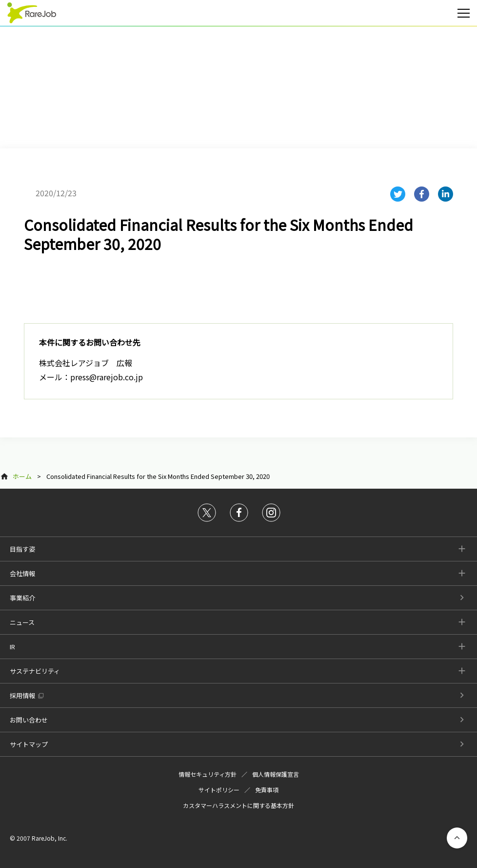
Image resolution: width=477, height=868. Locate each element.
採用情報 (22, 695)
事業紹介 (22, 598)
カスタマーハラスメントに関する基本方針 (238, 805)
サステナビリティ (35, 671)
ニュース (22, 622)
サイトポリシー (219, 790)
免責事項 (267, 790)
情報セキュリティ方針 (208, 774)
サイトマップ (29, 744)
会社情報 (22, 573)
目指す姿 (22, 549)
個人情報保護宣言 (276, 774)
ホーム (22, 476)
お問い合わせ (29, 720)
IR (12, 647)
